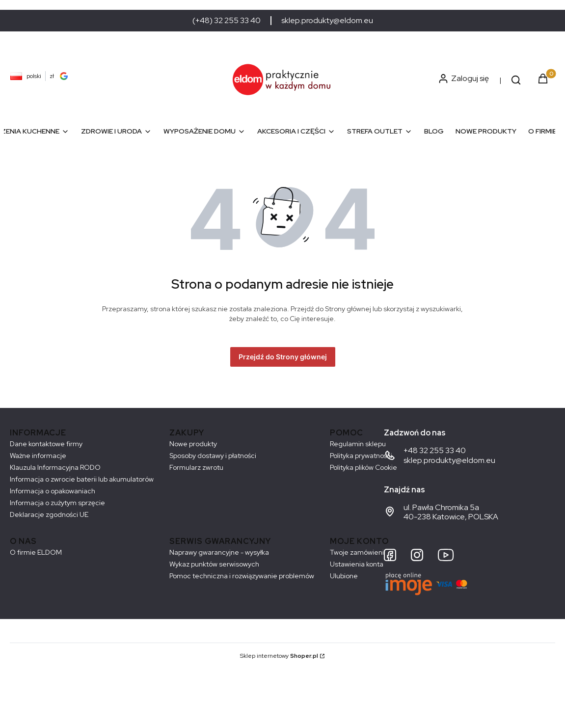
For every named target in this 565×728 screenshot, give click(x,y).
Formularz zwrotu (196, 467)
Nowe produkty (193, 444)
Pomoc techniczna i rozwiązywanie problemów (242, 576)
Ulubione (344, 576)
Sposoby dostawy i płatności (213, 456)
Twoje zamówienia (359, 552)
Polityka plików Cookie (363, 467)
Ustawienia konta (357, 564)
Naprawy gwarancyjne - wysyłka (219, 552)
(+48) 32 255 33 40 (227, 21)
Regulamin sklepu (358, 444)
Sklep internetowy (279, 656)
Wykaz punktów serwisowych (214, 564)
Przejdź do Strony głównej (283, 357)
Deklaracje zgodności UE (49, 514)
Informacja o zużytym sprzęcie (57, 503)
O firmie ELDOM (36, 552)
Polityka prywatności (361, 456)
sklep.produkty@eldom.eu (327, 21)
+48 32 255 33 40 (435, 450)
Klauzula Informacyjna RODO (55, 467)
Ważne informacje (38, 456)
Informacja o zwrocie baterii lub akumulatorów (82, 479)
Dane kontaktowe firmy (46, 444)
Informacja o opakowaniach (53, 491)
